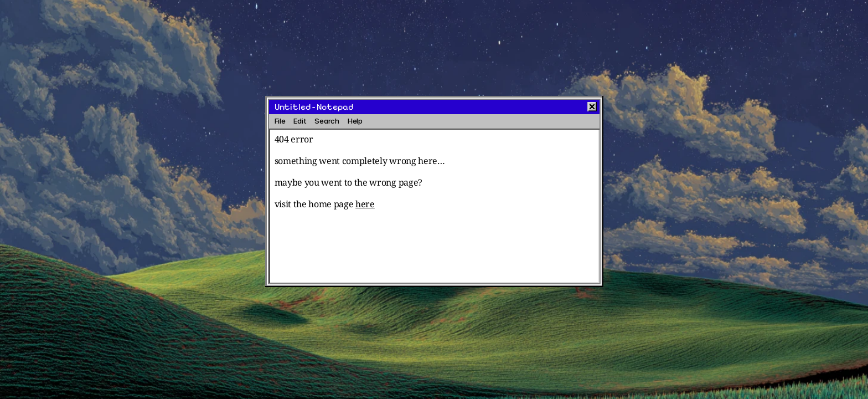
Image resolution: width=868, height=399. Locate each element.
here (365, 204)
